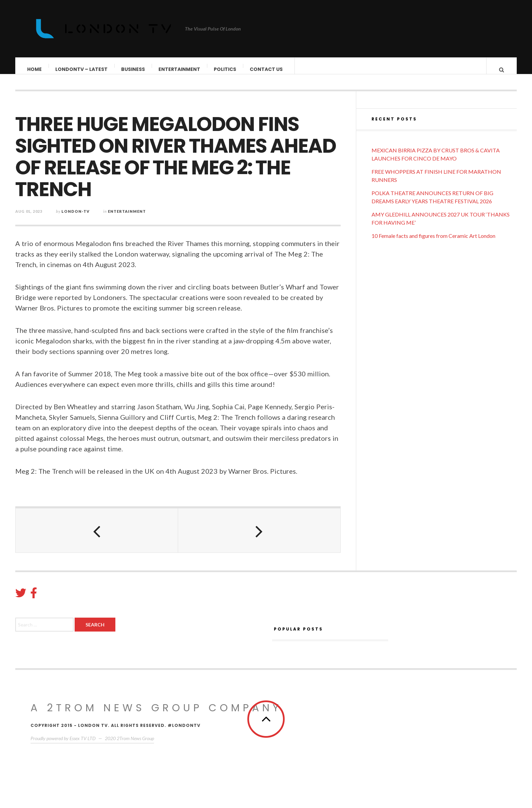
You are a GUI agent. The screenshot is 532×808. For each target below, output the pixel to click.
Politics (225, 69)
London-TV (75, 218)
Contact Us (267, 69)
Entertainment (180, 69)
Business (133, 69)
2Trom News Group (135, 745)
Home (35, 69)
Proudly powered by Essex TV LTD (63, 745)
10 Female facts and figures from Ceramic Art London (433, 242)
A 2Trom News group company (156, 715)
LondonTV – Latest (82, 69)
